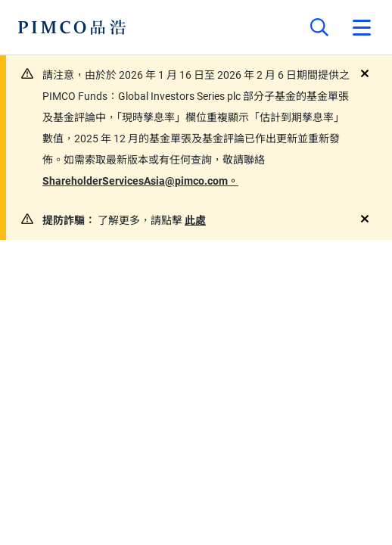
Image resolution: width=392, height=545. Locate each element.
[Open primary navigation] (362, 27)
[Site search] (319, 27)
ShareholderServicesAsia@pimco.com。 (140, 181)
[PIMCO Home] (72, 27)
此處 (195, 220)
